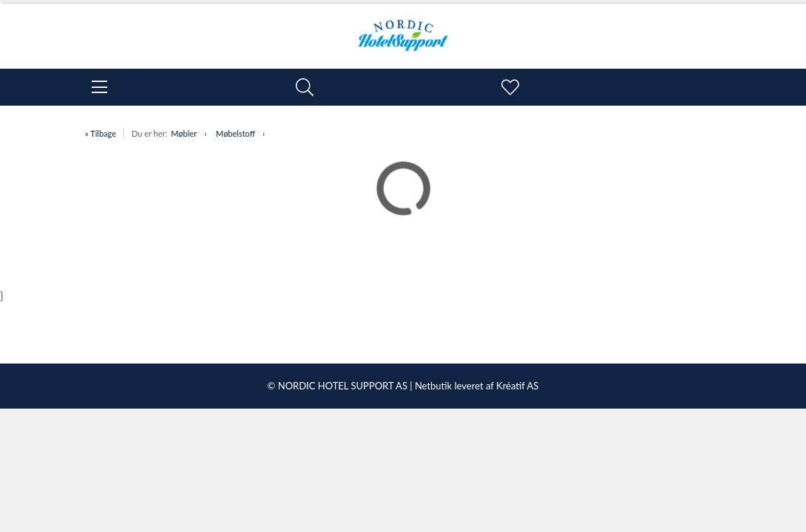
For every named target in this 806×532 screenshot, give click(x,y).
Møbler (184, 133)
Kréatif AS (517, 386)
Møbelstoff (236, 133)
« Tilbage (101, 133)
